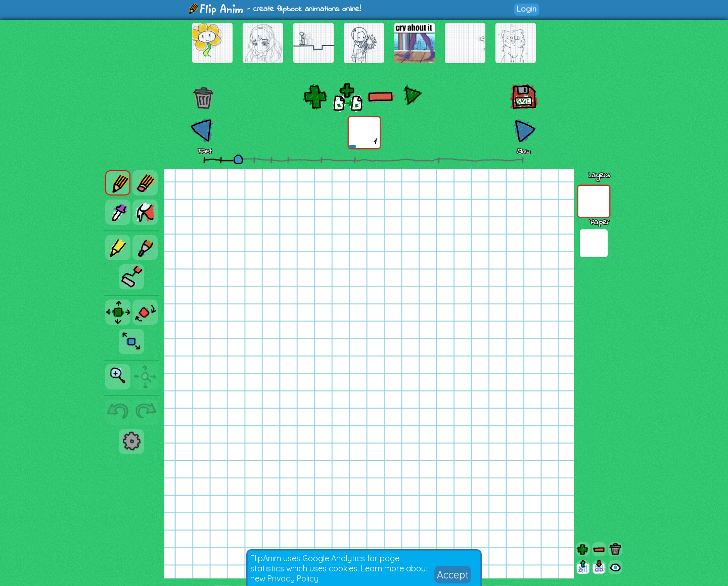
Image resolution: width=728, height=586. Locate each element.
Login (527, 9)
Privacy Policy (293, 578)
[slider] (238, 159)
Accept (453, 575)
